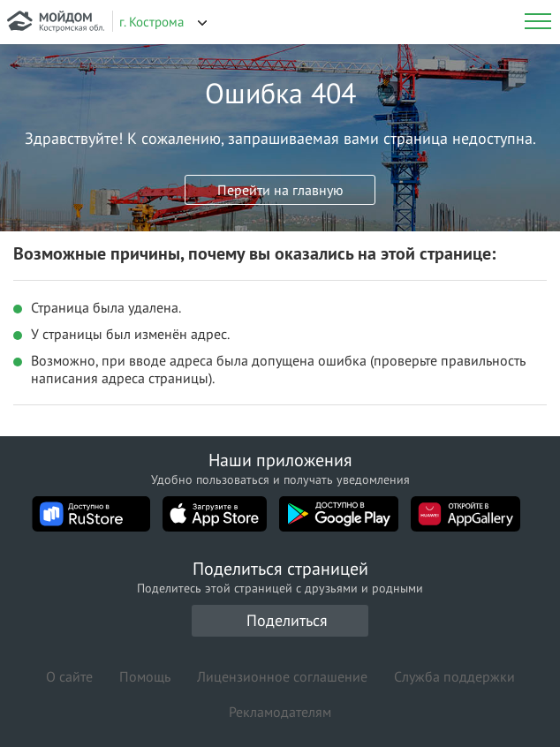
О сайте (69, 676)
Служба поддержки (454, 676)
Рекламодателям (280, 712)
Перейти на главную (280, 190)
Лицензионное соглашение (282, 676)
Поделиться (287, 620)
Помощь (145, 676)
